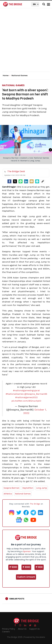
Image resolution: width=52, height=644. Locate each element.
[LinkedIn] (26, 181)
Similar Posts (17, 599)
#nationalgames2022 (26, 397)
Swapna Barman (12, 488)
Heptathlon (28, 488)
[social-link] (43, 181)
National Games (13, 85)
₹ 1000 (39, 567)
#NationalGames (15, 394)
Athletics (8, 494)
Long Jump (42, 488)
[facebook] (9, 181)
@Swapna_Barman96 (36, 394)
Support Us (34, 629)
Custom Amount (26, 577)
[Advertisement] (26, 42)
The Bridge (35, 504)
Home (7, 76)
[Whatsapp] (21, 181)
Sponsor (27, 551)
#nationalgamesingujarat (26, 390)
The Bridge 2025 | (15, 637)
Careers (6, 632)
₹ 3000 (26, 567)
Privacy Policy (9, 629)
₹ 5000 (13, 567)
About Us (22, 629)
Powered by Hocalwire (35, 637)
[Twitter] (15, 181)
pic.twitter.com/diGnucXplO (26, 401)
